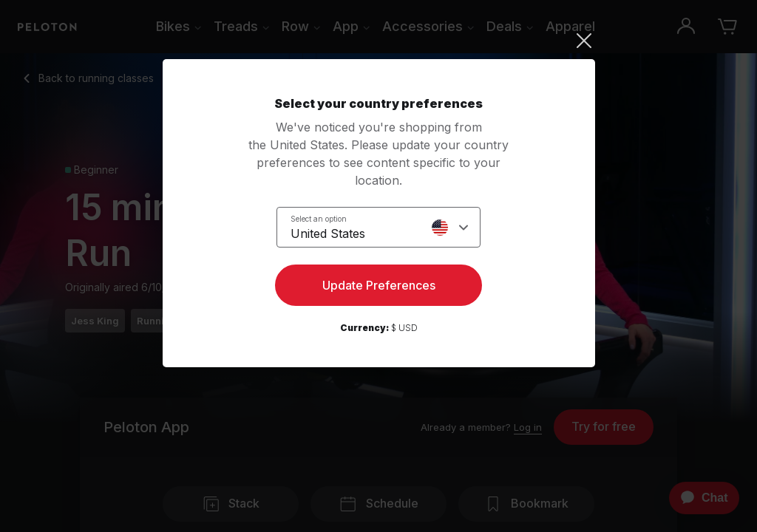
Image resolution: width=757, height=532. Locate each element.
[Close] (379, 41)
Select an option (319, 219)
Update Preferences (379, 285)
